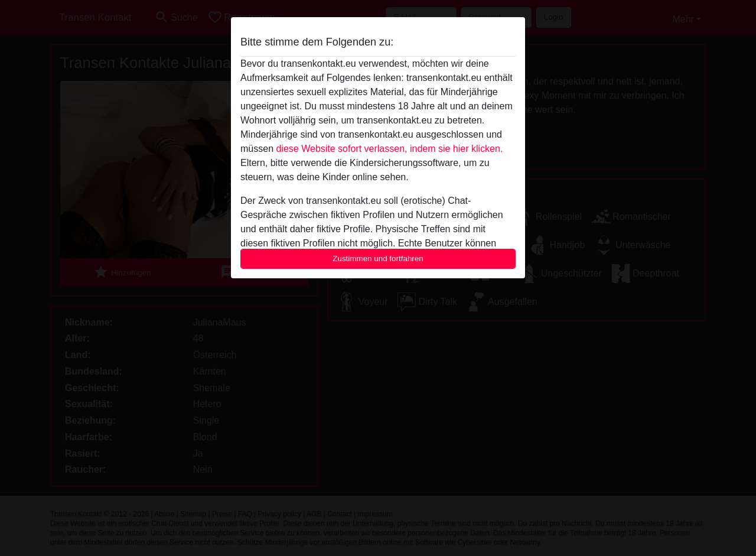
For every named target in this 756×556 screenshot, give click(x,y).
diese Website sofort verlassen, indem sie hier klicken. (389, 149)
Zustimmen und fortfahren (378, 259)
